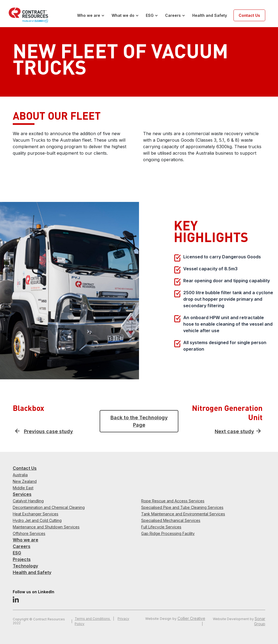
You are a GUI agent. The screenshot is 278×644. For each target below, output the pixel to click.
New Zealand (25, 481)
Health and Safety (210, 15)
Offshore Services (29, 533)
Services (22, 494)
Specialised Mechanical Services (171, 520)
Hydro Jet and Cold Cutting (37, 520)
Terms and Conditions (93, 619)
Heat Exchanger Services (36, 514)
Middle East (23, 488)
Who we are (89, 15)
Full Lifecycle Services (161, 527)
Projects (22, 559)
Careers (173, 15)
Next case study (234, 431)
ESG (150, 15)
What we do (123, 15)
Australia (20, 475)
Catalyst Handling (28, 501)
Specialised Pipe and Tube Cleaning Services (182, 507)
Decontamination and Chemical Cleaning (49, 507)
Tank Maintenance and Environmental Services (183, 514)
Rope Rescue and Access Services (173, 501)
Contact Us (249, 15)
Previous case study (48, 431)
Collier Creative (191, 618)
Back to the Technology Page (139, 421)
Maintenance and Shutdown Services (46, 527)
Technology (25, 566)
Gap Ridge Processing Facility (168, 533)
